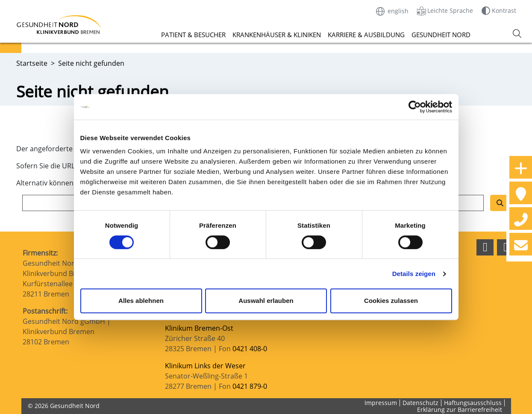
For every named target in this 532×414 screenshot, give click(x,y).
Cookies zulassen (391, 301)
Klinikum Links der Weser (205, 366)
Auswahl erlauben (266, 301)
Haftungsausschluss (473, 403)
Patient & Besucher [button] (193, 35)
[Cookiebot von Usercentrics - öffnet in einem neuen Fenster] (415, 107)
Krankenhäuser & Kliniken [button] (277, 35)
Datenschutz (420, 403)
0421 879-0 (250, 386)
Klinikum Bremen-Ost (199, 328)
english (392, 10)
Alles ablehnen (141, 301)
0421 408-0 (250, 349)
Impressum (381, 403)
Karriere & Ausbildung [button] (366, 35)
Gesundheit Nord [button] (441, 35)
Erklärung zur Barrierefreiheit (460, 410)
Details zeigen (414, 274)
